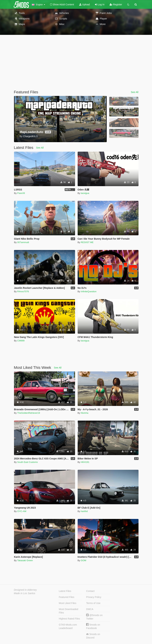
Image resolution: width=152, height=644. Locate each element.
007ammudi (23, 242)
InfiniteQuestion (89, 291)
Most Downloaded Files (68, 611)
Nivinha (84, 413)
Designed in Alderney (25, 590)
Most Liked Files (68, 603)
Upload (84, 4)
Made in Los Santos (25, 593)
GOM (83, 560)
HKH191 (85, 462)
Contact (90, 591)
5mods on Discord (93, 636)
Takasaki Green (25, 560)
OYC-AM (22, 511)
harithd (84, 511)
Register (116, 4)
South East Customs (28, 462)
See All (135, 92)
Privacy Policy (94, 597)
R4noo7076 (23, 291)
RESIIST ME (87, 242)
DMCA (90, 609)
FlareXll (21, 193)
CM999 (21, 341)
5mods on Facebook (93, 626)
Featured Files (66, 597)
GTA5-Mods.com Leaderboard (68, 626)
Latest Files (65, 591)
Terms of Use (93, 603)
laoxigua (85, 193)
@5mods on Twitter (94, 617)
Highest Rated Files (69, 619)
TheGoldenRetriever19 (29, 413)
